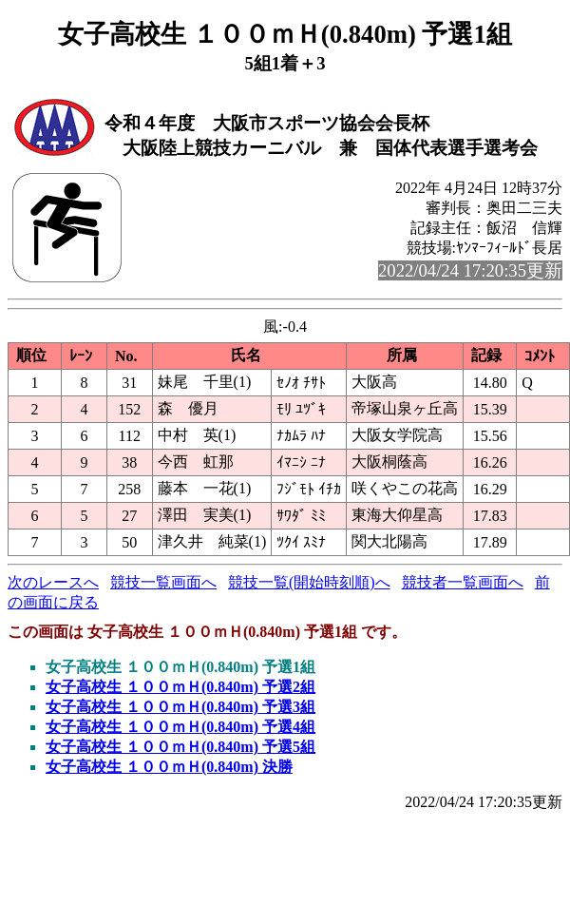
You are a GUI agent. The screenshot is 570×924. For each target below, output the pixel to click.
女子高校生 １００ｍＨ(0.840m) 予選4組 (180, 727)
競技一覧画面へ (163, 582)
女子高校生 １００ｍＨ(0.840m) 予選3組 (180, 707)
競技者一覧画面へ (463, 582)
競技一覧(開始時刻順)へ (309, 582)
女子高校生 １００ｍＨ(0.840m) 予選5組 (180, 747)
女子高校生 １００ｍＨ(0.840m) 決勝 (169, 767)
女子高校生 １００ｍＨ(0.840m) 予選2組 (180, 687)
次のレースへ (53, 582)
